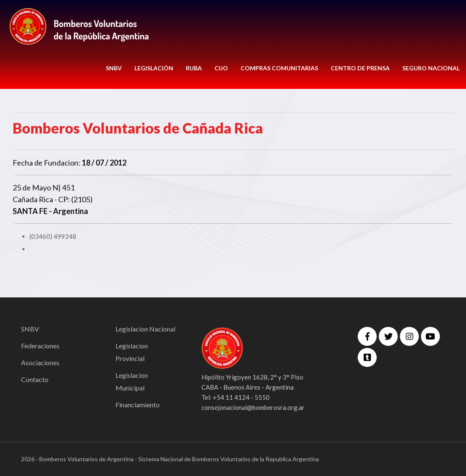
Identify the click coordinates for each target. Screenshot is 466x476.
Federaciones (40, 346)
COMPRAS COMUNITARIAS (279, 68)
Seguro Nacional (431, 68)
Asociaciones (40, 362)
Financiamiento (138, 405)
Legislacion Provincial (132, 352)
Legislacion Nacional (145, 329)
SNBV (114, 68)
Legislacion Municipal (132, 381)
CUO (221, 68)
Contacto (35, 379)
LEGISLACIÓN (154, 68)
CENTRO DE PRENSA (360, 68)
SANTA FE (30, 211)
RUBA (194, 68)
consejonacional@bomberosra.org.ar (253, 407)
